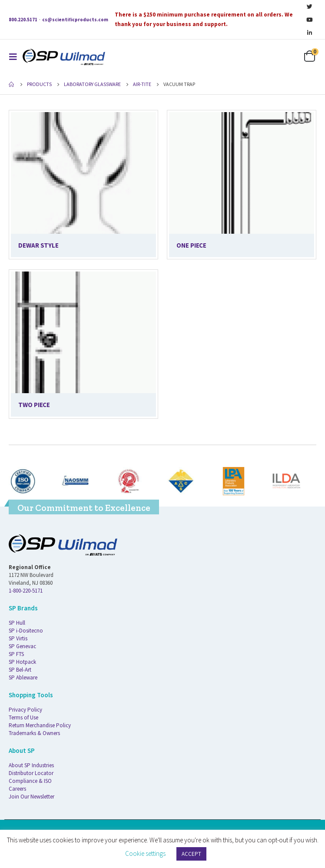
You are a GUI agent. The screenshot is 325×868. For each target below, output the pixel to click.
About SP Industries (31, 765)
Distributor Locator (31, 773)
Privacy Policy (25, 710)
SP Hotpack (22, 662)
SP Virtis (18, 638)
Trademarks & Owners (34, 733)
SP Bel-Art (20, 670)
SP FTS (16, 654)
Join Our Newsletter (32, 797)
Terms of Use (23, 717)
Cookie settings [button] (145, 853)
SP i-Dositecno (26, 631)
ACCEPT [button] (191, 854)
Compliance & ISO (30, 781)
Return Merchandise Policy (40, 725)
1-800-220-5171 (26, 591)
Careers (17, 789)
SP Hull (17, 623)
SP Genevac (22, 646)
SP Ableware (23, 678)
